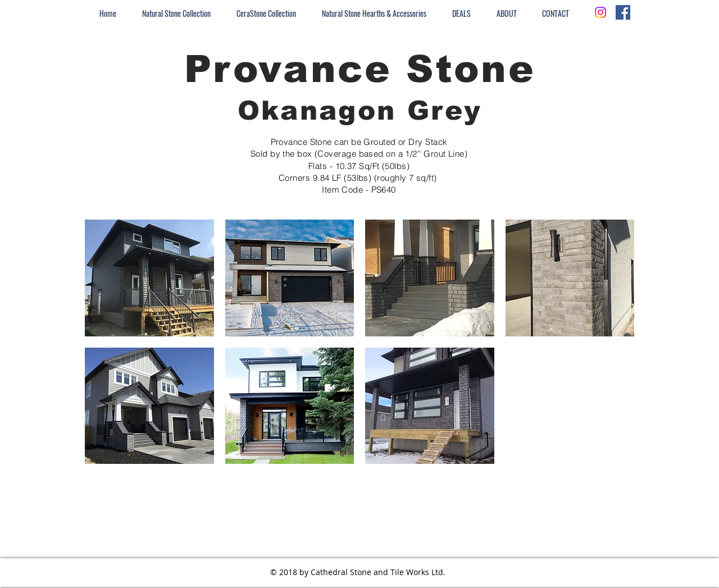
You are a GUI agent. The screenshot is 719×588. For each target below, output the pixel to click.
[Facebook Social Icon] (623, 12)
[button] (149, 278)
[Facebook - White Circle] (590, 578)
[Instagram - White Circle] (570, 578)
